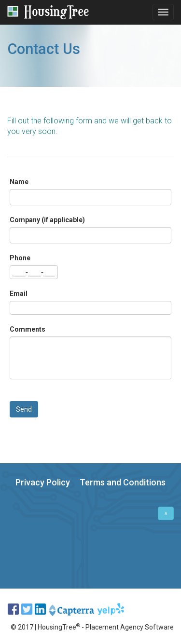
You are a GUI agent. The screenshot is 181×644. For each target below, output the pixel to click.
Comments (28, 329)
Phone (20, 258)
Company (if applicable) (47, 220)
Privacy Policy (43, 482)
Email (19, 294)
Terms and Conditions (123, 482)
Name (19, 182)
